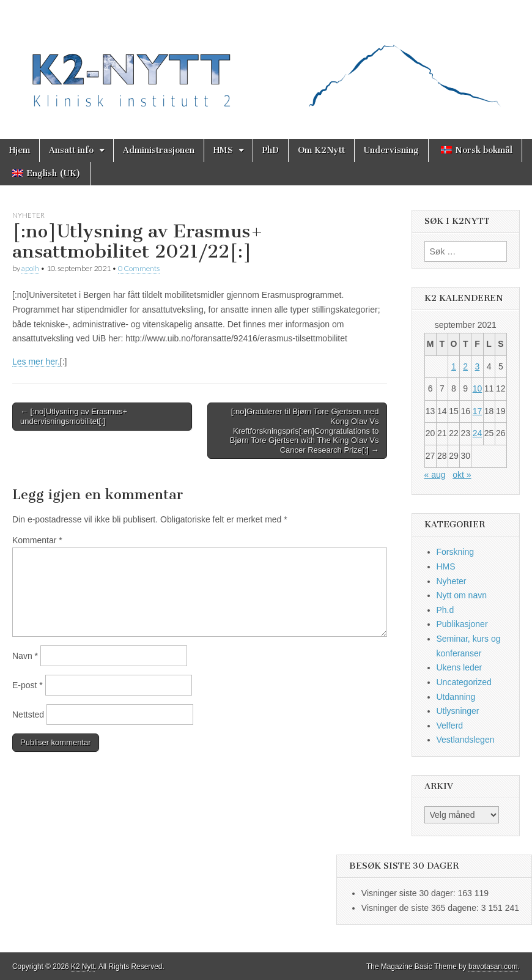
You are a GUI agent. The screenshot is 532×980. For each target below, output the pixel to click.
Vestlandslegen (466, 740)
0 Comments (139, 268)
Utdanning (456, 697)
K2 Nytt (83, 967)
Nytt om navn (462, 595)
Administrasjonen (159, 150)
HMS (223, 150)
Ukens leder (460, 667)
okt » (462, 475)
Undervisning (391, 150)
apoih (30, 268)
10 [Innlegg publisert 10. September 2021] (478, 388)
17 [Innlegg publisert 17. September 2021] (478, 411)
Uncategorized (464, 682)
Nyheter (28, 215)
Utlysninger (458, 711)
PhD (271, 150)
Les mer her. (36, 362)
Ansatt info (71, 150)
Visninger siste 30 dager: (410, 893)
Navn (25, 656)
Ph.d (445, 610)
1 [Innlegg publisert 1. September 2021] (454, 366)
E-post (28, 685)
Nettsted (28, 715)
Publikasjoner (462, 624)
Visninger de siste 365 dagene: (421, 908)
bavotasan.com (493, 967)
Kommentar (37, 540)
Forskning (455, 552)
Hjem (20, 150)
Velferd (450, 726)
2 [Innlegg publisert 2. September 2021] (465, 366)
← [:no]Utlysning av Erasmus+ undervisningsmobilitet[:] (74, 416)
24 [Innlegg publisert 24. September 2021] (478, 433)
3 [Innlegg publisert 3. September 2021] (478, 366)
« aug (435, 475)
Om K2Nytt (321, 150)
